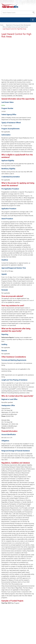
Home (2, 25)
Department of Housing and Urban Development (18, 25)
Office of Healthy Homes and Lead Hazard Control (15, 27)
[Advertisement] (18, 58)
